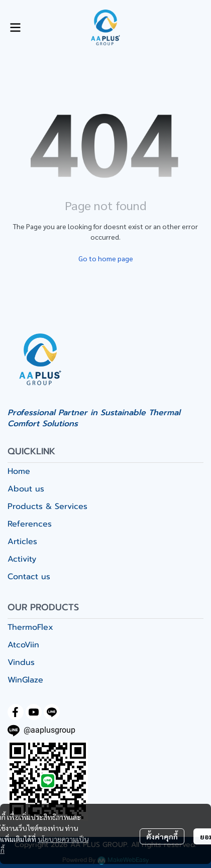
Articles (22, 542)
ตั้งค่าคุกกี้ (162, 836)
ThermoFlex (30, 627)
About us (26, 489)
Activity (22, 559)
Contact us (29, 577)
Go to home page (106, 258)
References (30, 524)
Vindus (21, 662)
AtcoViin (23, 645)
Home (19, 471)
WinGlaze (25, 680)
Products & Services (47, 506)
